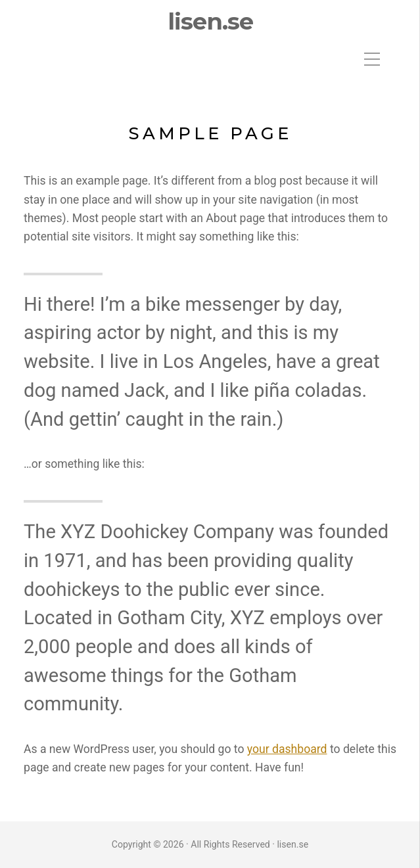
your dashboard (287, 749)
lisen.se (210, 22)
